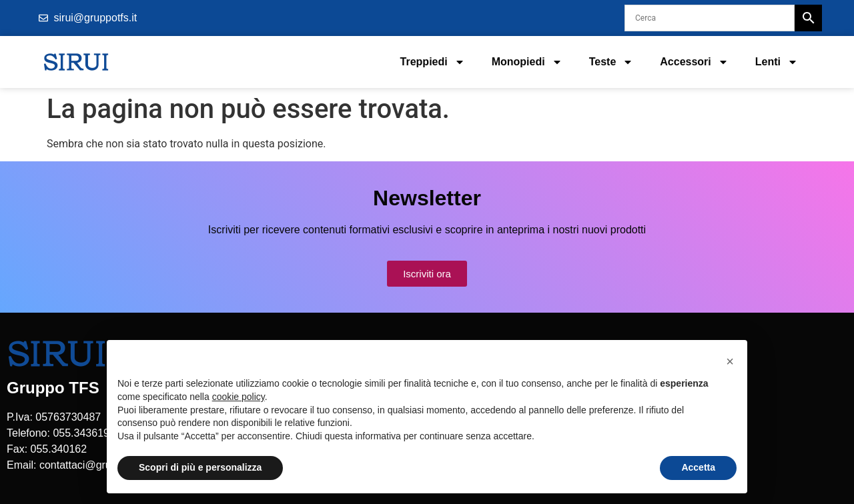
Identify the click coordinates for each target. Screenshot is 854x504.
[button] (730, 361)
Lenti (777, 62)
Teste (611, 62)
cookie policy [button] (239, 397)
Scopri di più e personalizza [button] (200, 467)
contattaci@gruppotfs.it (94, 465)
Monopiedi (527, 62)
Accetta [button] (698, 467)
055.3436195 (84, 433)
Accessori (694, 62)
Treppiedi (433, 62)
